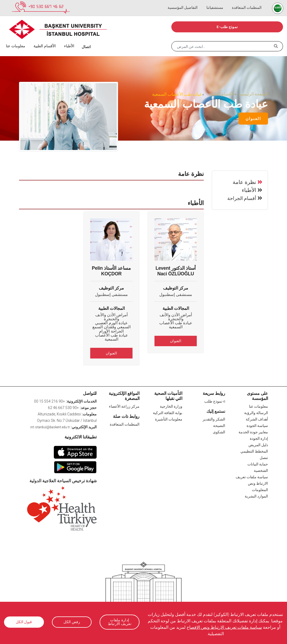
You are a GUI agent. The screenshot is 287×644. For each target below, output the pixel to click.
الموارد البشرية (256, 496)
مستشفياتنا (218, 3)
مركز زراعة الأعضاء (124, 406)
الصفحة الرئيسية (253, 94)
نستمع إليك (216, 411)
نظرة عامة (244, 182)
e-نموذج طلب (227, 27)
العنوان (253, 119)
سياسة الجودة (257, 425)
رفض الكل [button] (72, 622)
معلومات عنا (14, 40)
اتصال (77, 40)
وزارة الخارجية (171, 406)
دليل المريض (258, 445)
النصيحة (219, 425)
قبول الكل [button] (24, 622)
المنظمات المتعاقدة (248, 3)
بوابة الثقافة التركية (168, 412)
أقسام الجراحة (242, 198)
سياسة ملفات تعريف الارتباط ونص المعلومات (252, 483)
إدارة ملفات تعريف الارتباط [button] (120, 622)
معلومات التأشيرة (169, 419)
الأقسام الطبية (39, 40)
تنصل (264, 457)
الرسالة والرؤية (256, 412)
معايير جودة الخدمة (253, 432)
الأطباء (61, 40)
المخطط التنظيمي (254, 451)
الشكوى (219, 432)
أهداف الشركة (257, 419)
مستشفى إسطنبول (176, 295)
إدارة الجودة (259, 438)
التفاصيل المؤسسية (188, 3)
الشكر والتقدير (214, 419)
